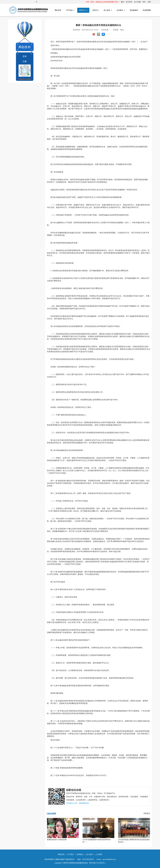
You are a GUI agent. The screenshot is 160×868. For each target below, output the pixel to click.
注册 (149, 2)
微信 (123, 2)
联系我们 (80, 854)
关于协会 (70, 10)
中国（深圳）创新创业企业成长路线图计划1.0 (102, 2)
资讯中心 (83, 10)
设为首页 (129, 2)
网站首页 (58, 10)
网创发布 (25, 47)
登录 (144, 2)
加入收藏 (137, 2)
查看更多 (147, 813)
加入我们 (89, 854)
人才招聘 (99, 854)
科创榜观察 (147, 10)
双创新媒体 (134, 10)
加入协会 (108, 10)
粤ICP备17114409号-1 (97, 863)
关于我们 (71, 854)
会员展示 (121, 10)
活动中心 (96, 10)
